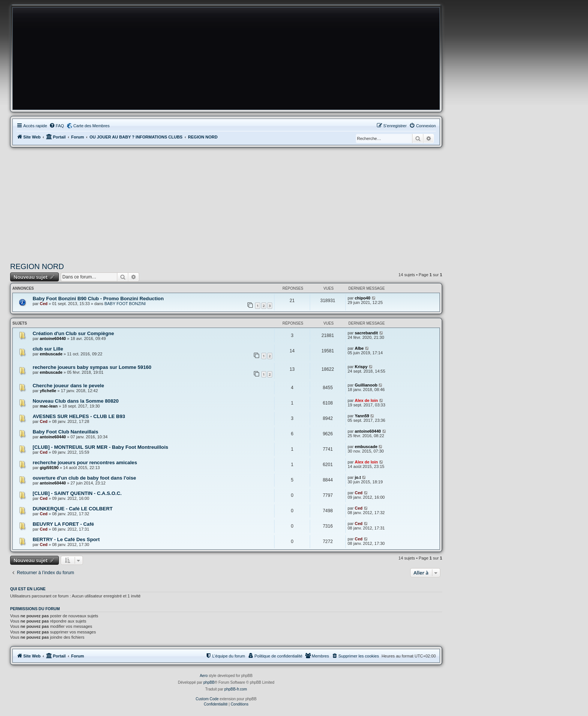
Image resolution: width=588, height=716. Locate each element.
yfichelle (48, 391)
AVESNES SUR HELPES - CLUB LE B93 (79, 416)
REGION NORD (37, 266)
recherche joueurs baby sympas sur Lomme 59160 (92, 367)
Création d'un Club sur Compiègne (73, 333)
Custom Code (207, 699)
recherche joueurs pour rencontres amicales (85, 463)
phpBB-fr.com (236, 689)
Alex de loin (366, 400)
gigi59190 (49, 468)
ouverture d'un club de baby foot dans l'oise (84, 478)
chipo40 (363, 298)
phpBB (209, 682)
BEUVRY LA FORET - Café (63, 524)
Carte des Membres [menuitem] (92, 126)
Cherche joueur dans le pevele (68, 386)
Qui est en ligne (28, 589)
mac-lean (49, 406)
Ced (44, 304)
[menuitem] (57, 126)
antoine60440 (53, 338)
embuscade (51, 354)
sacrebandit (366, 333)
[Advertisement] (226, 204)
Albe (359, 348)
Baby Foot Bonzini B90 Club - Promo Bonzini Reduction (98, 299)
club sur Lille (48, 349)
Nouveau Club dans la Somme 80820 (76, 401)
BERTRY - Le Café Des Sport (66, 539)
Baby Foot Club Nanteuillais (65, 432)
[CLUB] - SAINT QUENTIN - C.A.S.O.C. (77, 493)
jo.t (358, 477)
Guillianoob (366, 385)
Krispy (361, 367)
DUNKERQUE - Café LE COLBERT (73, 509)
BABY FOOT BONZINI (125, 304)
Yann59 (362, 416)
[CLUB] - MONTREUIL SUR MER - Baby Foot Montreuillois (100, 447)
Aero (204, 676)
